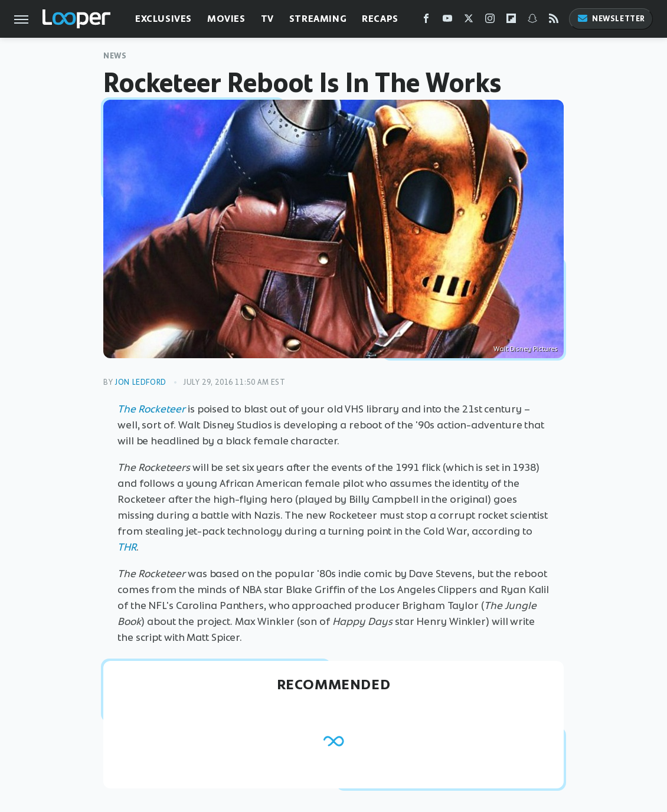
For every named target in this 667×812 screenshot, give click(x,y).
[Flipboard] (511, 21)
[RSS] (554, 21)
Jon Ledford (140, 382)
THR (127, 547)
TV (267, 19)
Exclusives (164, 19)
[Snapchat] (532, 21)
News (115, 56)
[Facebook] (426, 21)
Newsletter (611, 19)
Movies (226, 19)
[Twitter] (469, 21)
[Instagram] (490, 21)
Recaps (380, 19)
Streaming (318, 19)
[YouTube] (447, 21)
